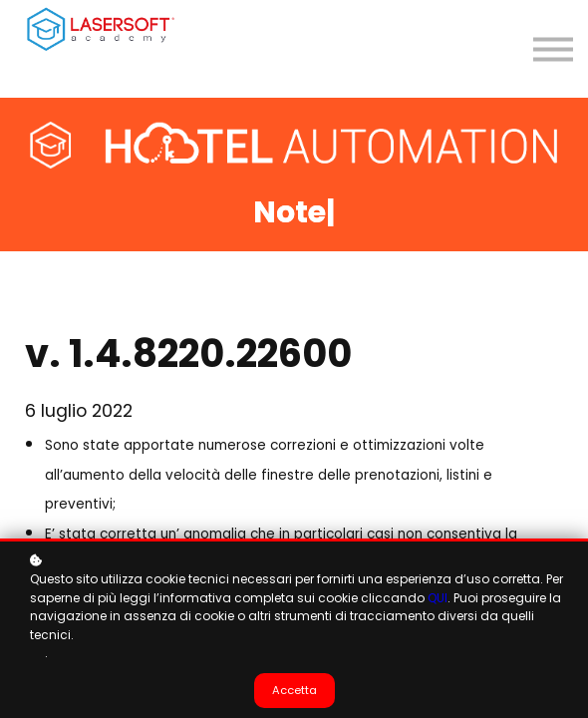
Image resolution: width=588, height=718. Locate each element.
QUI (438, 598)
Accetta (294, 690)
